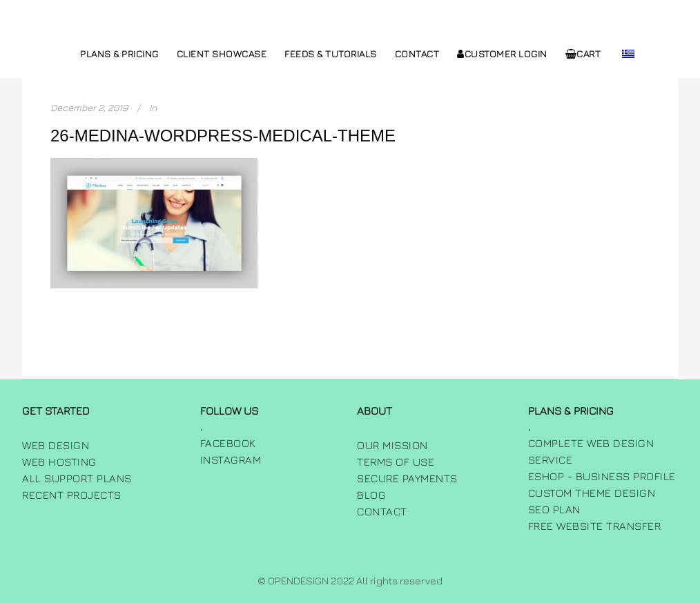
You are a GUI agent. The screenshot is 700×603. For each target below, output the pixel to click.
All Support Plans (77, 478)
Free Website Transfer (595, 526)
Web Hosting (59, 462)
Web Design (56, 445)
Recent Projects (72, 495)
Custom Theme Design (592, 493)
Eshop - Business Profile (602, 476)
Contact (382, 511)
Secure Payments (407, 478)
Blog (371, 495)
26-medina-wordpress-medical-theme (223, 136)
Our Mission (392, 445)
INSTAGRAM (231, 459)
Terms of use (396, 462)
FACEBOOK (228, 443)
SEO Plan (554, 509)
